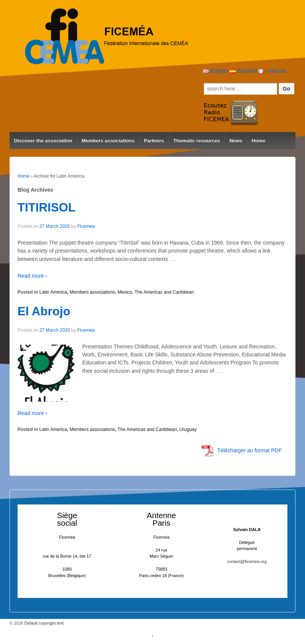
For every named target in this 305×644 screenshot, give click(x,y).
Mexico (125, 292)
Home (259, 141)
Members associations (108, 141)
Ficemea (86, 226)
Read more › (32, 276)
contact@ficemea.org (247, 561)
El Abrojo (44, 311)
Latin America (53, 292)
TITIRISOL (46, 207)
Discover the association (43, 141)
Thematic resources (197, 141)
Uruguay (188, 429)
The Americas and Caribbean (164, 292)
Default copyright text (43, 623)
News (236, 141)
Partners (154, 141)
